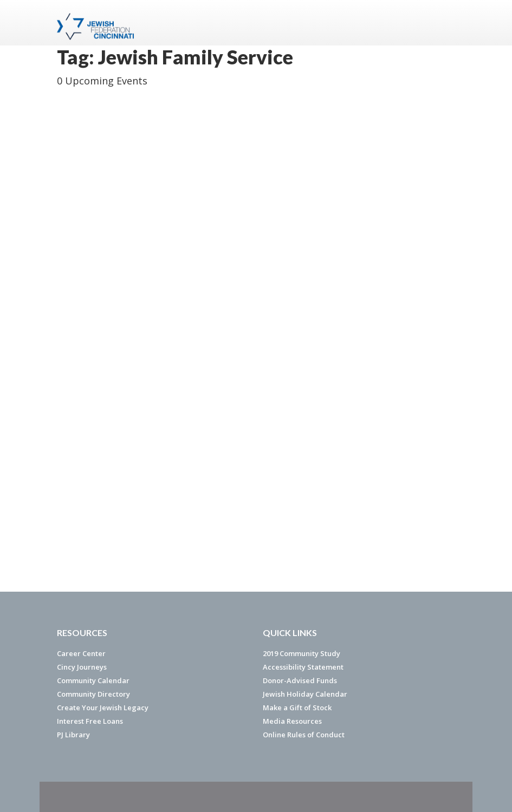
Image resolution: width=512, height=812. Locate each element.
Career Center (81, 653)
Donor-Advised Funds (300, 680)
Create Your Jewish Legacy (103, 708)
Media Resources (292, 721)
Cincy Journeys (82, 667)
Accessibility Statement (303, 667)
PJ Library (73, 735)
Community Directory (93, 694)
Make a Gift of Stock (297, 708)
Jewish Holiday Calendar (305, 694)
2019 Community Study (302, 653)
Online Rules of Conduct (304, 735)
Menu (443, 23)
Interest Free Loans (90, 721)
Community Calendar (93, 680)
